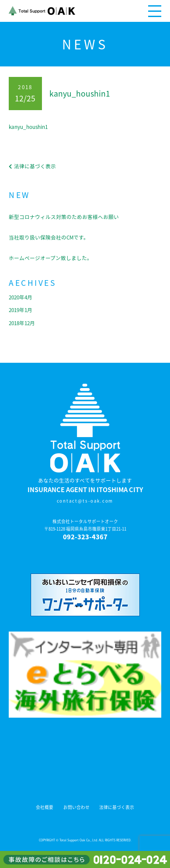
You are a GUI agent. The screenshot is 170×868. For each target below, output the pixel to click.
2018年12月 (22, 323)
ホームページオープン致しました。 (50, 258)
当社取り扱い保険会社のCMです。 (49, 237)
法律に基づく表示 (117, 807)
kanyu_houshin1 (28, 127)
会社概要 (45, 807)
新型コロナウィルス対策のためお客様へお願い (64, 217)
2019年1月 (21, 310)
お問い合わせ (76, 807)
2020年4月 (21, 297)
